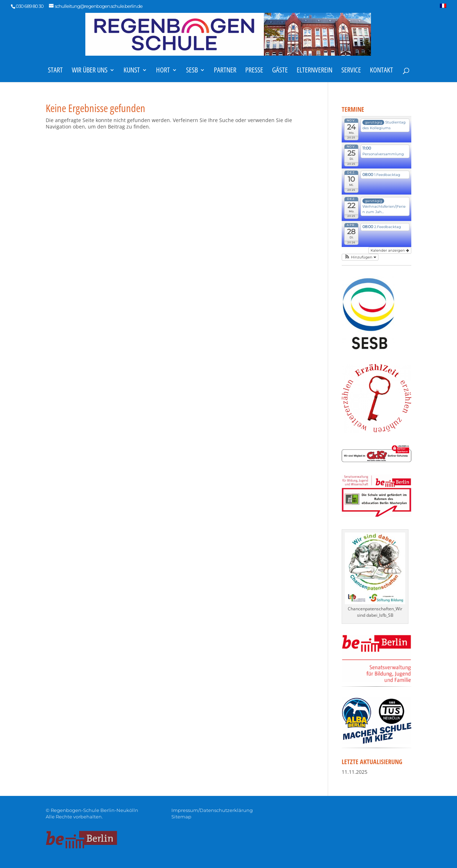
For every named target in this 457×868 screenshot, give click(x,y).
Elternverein (315, 71)
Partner (225, 71)
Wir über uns (90, 71)
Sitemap (181, 817)
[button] (360, 257)
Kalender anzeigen (390, 250)
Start (55, 71)
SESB (192, 71)
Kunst (132, 71)
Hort (163, 71)
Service (351, 71)
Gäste (280, 71)
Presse (254, 71)
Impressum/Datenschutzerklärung (212, 810)
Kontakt (381, 71)
